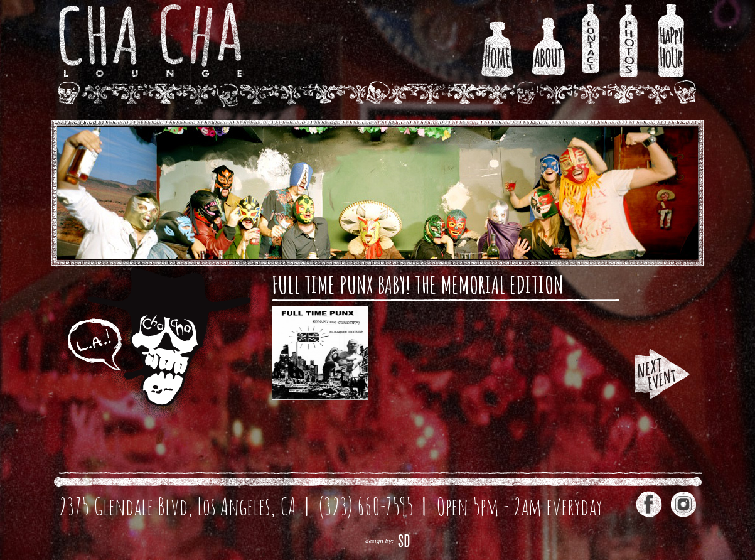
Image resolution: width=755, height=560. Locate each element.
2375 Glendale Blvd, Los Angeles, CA (178, 506)
